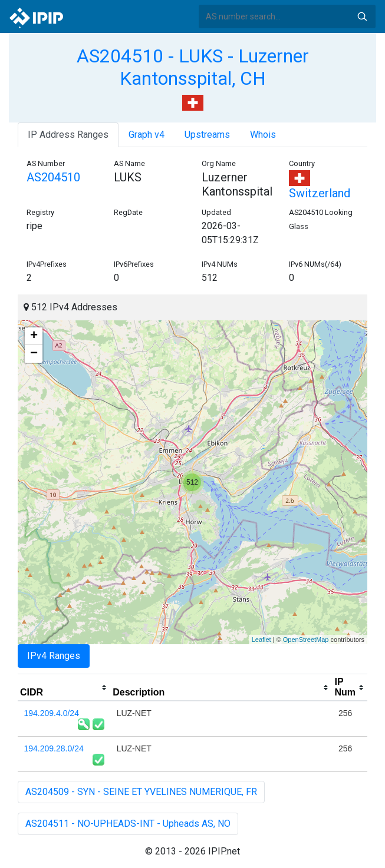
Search (362, 16)
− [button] (34, 354)
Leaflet (261, 640)
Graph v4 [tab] (147, 135)
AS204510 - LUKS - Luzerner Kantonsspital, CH (193, 67)
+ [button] (34, 336)
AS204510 (53, 177)
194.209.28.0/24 (54, 748)
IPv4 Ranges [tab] (54, 656)
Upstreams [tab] (207, 135)
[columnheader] (64, 688)
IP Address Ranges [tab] (68, 135)
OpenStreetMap (306, 640)
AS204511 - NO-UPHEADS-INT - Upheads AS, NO (128, 824)
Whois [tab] (263, 135)
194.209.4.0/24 (52, 713)
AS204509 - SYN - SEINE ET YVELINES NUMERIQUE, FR (141, 792)
